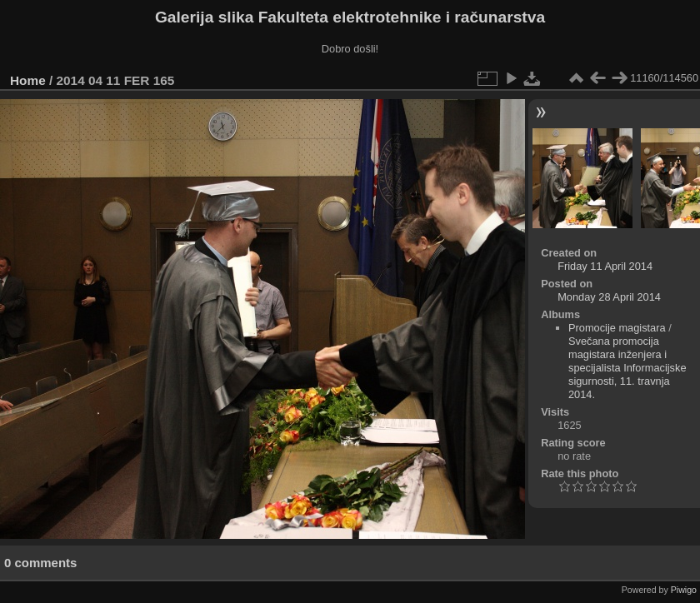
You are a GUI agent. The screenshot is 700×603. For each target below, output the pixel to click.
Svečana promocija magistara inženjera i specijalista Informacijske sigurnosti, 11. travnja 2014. (627, 368)
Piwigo (684, 590)
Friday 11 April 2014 (605, 266)
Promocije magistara (617, 328)
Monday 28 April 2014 (609, 297)
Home (28, 80)
